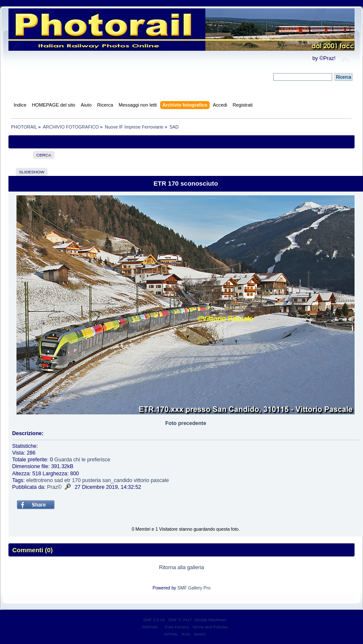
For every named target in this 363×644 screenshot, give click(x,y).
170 (76, 480)
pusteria (91, 480)
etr (67, 480)
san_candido (117, 480)
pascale (160, 480)
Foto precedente (186, 423)
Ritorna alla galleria (181, 567)
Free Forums (177, 627)
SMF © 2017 (180, 620)
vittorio (141, 480)
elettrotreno (40, 480)
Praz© (54, 487)
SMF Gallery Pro (194, 588)
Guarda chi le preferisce (82, 460)
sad (59, 480)
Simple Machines (210, 620)
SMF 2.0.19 (154, 620)
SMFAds (150, 627)
